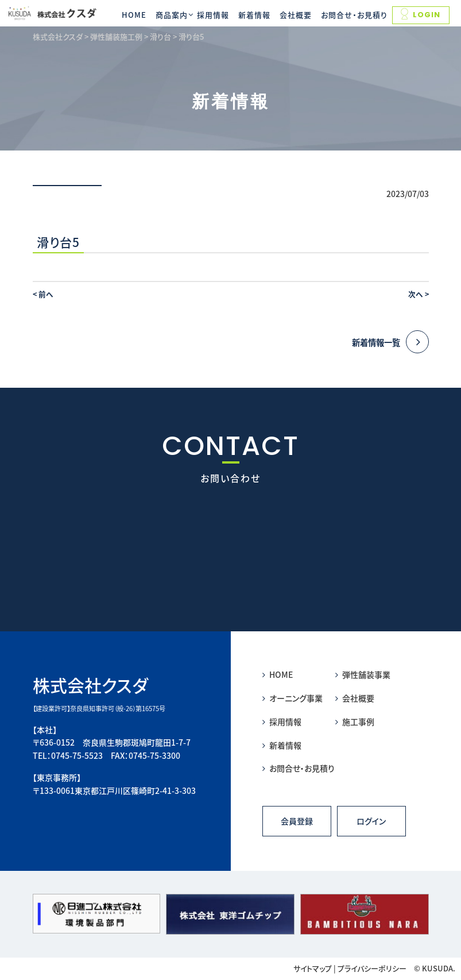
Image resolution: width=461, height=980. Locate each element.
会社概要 (296, 15)
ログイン (371, 821)
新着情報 (254, 15)
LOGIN (421, 14)
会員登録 (297, 821)
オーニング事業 (293, 698)
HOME (134, 15)
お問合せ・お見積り (354, 15)
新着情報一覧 (390, 342)
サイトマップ (313, 968)
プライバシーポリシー (372, 968)
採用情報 (213, 15)
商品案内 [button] (172, 15)
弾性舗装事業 (363, 674)
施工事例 (355, 722)
